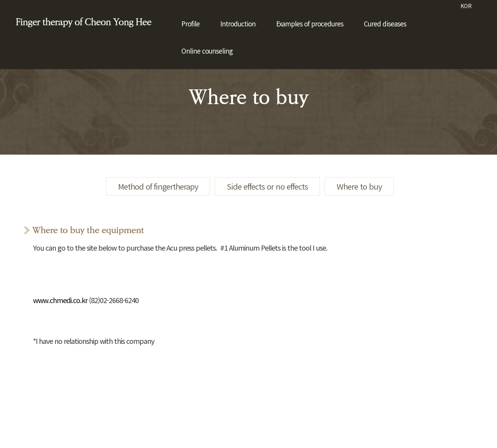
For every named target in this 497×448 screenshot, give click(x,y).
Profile (190, 24)
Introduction (238, 24)
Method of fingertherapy (158, 186)
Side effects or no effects (267, 186)
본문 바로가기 (0, 0)
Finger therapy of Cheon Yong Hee (83, 22)
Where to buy (359, 186)
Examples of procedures (310, 24)
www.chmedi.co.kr (60, 300)
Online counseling (207, 51)
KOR (466, 6)
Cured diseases (385, 24)
